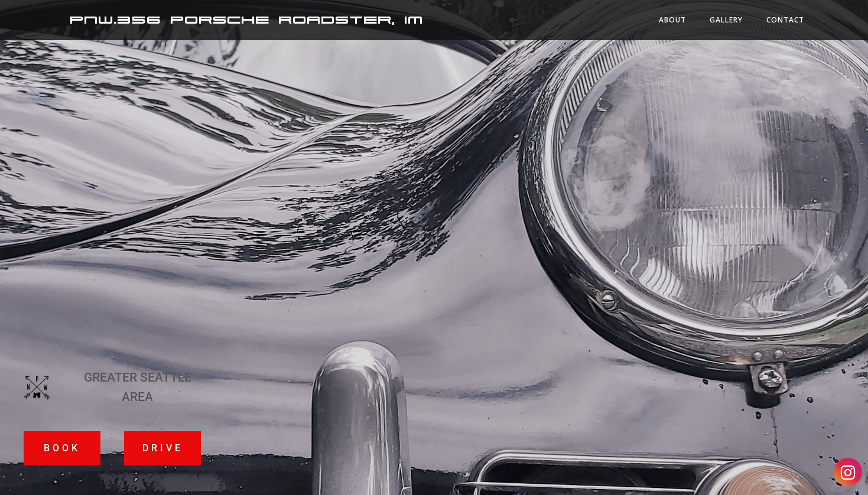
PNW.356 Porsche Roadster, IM (246, 20)
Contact (785, 20)
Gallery (726, 20)
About (672, 20)
